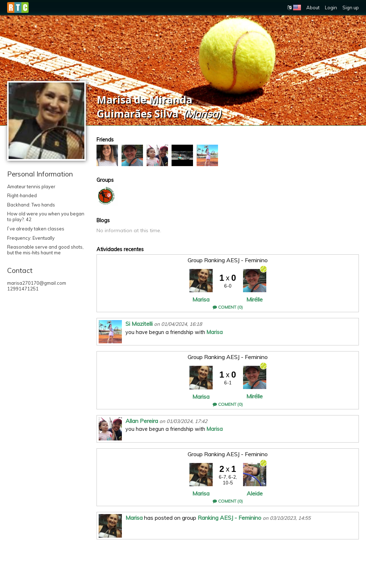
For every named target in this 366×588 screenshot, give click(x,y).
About (313, 8)
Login (331, 8)
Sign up (351, 8)
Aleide (255, 493)
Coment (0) (228, 307)
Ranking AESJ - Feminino (229, 518)
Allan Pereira (142, 421)
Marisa (201, 299)
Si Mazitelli (139, 324)
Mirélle (254, 299)
